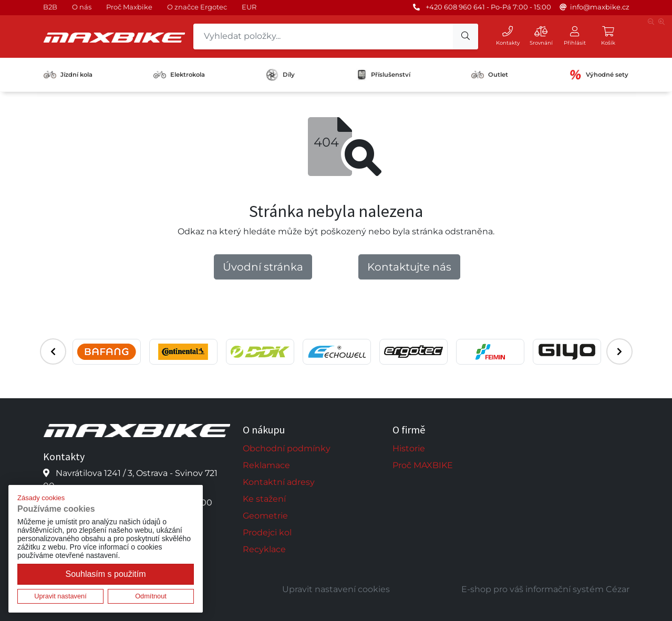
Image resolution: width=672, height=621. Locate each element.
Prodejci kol (267, 532)
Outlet (490, 75)
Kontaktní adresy (279, 482)
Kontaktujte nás (409, 267)
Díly (280, 75)
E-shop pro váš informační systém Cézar (545, 589)
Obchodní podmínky (287, 448)
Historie (409, 448)
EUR (249, 7)
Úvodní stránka (263, 267)
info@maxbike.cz (600, 7)
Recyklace (264, 549)
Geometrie (265, 516)
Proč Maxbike (129, 7)
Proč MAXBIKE (423, 465)
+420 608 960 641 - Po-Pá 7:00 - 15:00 (488, 7)
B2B (50, 7)
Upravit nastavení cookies (336, 589)
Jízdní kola (68, 75)
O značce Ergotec (197, 7)
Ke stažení (264, 499)
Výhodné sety (599, 75)
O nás (82, 7)
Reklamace (266, 465)
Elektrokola (179, 75)
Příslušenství (383, 75)
